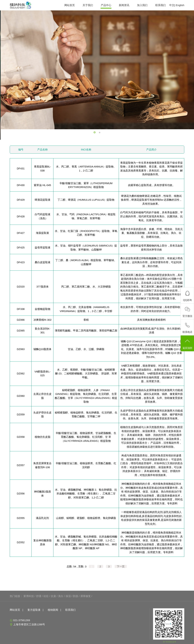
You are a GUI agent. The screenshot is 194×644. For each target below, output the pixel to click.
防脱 (75, 618)
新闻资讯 (124, 5)
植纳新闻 (53, 631)
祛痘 (46, 618)
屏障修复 (86, 618)
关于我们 (88, 5)
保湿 (68, 618)
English (180, 5)
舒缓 (39, 618)
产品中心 (106, 5)
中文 (172, 5)
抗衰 (53, 618)
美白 (61, 618)
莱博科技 (29, 618)
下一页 (121, 566)
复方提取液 (34, 631)
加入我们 (142, 5)
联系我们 (161, 5)
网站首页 (70, 5)
